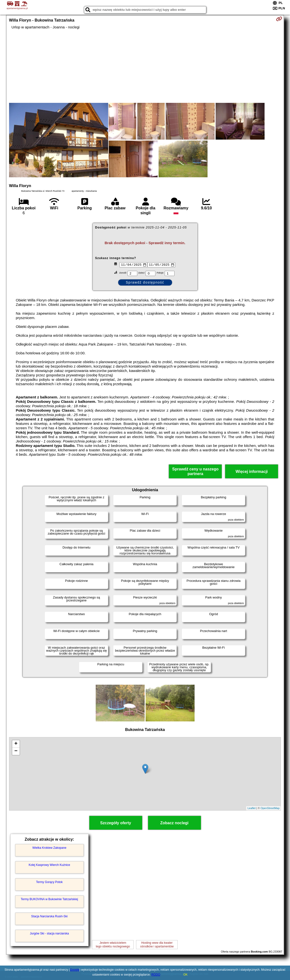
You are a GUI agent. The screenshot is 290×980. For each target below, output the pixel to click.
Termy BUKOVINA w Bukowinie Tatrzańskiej (49, 899)
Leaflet (251, 808)
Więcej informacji (252, 472)
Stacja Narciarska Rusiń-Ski (49, 916)
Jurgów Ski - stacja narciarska (49, 933)
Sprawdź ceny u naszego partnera (195, 471)
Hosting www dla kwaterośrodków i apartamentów (157, 944)
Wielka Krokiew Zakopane (49, 848)
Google (75, 970)
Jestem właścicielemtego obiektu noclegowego (113, 944)
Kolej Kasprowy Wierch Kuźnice (49, 865)
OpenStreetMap (270, 808)
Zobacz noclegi (174, 823)
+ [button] (16, 744)
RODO (156, 975)
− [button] (16, 751)
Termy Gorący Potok (49, 882)
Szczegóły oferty (116, 823)
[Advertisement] (145, 66)
